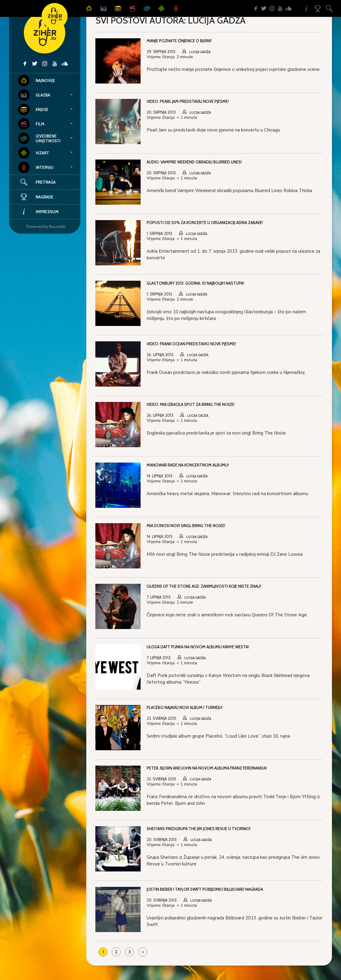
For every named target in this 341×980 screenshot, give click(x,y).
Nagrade (36, 197)
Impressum (38, 212)
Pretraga (46, 182)
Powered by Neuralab (46, 226)
